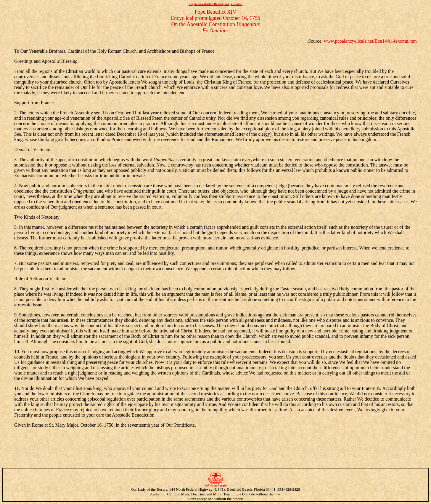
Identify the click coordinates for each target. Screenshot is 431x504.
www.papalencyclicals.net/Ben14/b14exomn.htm (370, 41)
